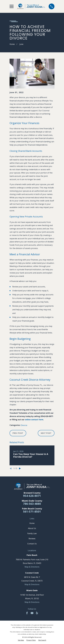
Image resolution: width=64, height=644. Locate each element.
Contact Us (32, 544)
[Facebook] (27, 613)
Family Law (32, 533)
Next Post (46, 433)
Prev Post (18, 433)
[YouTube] (32, 613)
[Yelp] (37, 613)
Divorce (24, 425)
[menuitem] (21, 640)
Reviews (32, 539)
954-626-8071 (32, 496)
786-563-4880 (32, 504)
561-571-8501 (32, 511)
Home (32, 523)
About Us (32, 528)
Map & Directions (32, 567)
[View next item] (20, 468)
